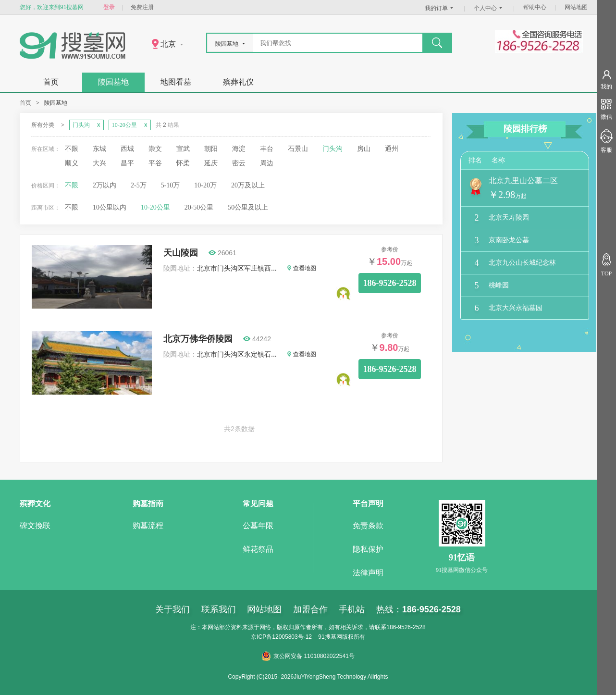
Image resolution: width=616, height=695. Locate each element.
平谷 (155, 163)
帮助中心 (535, 7)
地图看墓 (176, 82)
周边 (267, 163)
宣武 (183, 149)
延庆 (211, 163)
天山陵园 (181, 253)
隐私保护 (368, 549)
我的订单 (440, 8)
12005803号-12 (292, 637)
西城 (127, 149)
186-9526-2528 (390, 283)
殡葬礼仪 (238, 82)
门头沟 (333, 149)
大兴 (99, 163)
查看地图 (302, 268)
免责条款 (368, 526)
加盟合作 (310, 609)
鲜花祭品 (258, 549)
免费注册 (142, 7)
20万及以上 (248, 185)
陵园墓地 (113, 82)
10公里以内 (110, 207)
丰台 (267, 149)
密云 (239, 163)
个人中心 (489, 8)
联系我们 (219, 609)
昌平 (127, 163)
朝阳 (211, 149)
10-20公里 (155, 207)
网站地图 (576, 7)
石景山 (298, 149)
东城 (99, 149)
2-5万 (139, 185)
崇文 (155, 149)
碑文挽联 (35, 526)
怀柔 (183, 163)
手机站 (352, 609)
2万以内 (105, 185)
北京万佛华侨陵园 (198, 339)
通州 (392, 149)
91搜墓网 (330, 637)
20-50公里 (199, 207)
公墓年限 (258, 526)
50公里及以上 (248, 207)
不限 (72, 149)
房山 (364, 149)
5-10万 (171, 185)
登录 (109, 7)
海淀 (239, 149)
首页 (51, 82)
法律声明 (368, 573)
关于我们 (172, 609)
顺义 (72, 163)
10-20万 (205, 185)
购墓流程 (148, 526)
